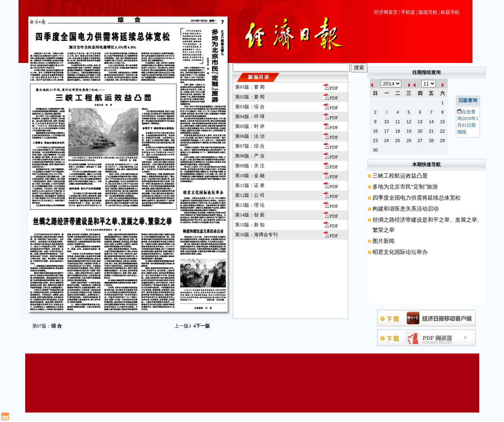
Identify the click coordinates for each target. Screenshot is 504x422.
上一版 (183, 326)
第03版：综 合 (250, 107)
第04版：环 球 (250, 117)
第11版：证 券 (250, 185)
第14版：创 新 (250, 215)
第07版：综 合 (250, 146)
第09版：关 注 (250, 166)
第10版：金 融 (250, 176)
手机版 (408, 12)
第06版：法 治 (250, 136)
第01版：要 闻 (250, 87)
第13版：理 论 (250, 205)
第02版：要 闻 (250, 97)
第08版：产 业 (250, 156)
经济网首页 (386, 12)
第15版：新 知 (250, 225)
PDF (331, 88)
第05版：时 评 (250, 126)
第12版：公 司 (250, 195)
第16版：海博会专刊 (256, 235)
